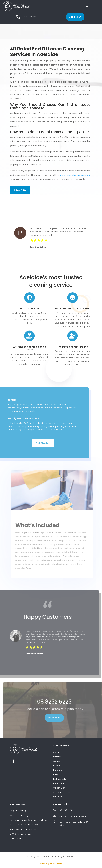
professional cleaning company (75, 175)
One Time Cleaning (19, 815)
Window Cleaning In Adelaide (24, 829)
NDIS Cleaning (17, 839)
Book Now (75, 17)
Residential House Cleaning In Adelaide (29, 820)
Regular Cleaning (18, 811)
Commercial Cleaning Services (25, 825)
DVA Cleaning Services (21, 834)
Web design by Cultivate (51, 864)
